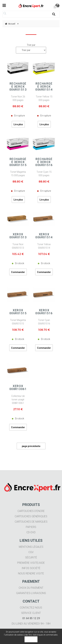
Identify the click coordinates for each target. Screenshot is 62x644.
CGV (31, 552)
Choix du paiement (31, 588)
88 (18, 106)
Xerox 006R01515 (18, 312)
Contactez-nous (31, 608)
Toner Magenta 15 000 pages (18, 174)
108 (18, 330)
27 (18, 409)
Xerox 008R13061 (18, 388)
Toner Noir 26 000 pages (18, 98)
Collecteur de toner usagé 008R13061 (18, 400)
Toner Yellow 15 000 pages (44, 98)
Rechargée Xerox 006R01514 (44, 87)
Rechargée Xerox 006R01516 (44, 162)
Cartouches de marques (31, 522)
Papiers (31, 527)
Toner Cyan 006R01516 (44, 322)
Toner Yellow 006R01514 (44, 246)
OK (31, 639)
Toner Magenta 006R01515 (18, 322)
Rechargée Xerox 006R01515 (18, 162)
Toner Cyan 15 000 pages (44, 174)
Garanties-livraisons (31, 593)
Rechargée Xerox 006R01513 (18, 87)
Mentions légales (31, 547)
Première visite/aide (31, 563)
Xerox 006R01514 (44, 236)
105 (18, 254)
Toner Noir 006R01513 (18, 246)
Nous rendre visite (31, 573)
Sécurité (31, 557)
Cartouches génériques (31, 516)
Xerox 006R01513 (18, 236)
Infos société (31, 568)
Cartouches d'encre (31, 511)
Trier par (31, 45)
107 (44, 254)
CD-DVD (31, 532)
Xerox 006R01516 (44, 312)
